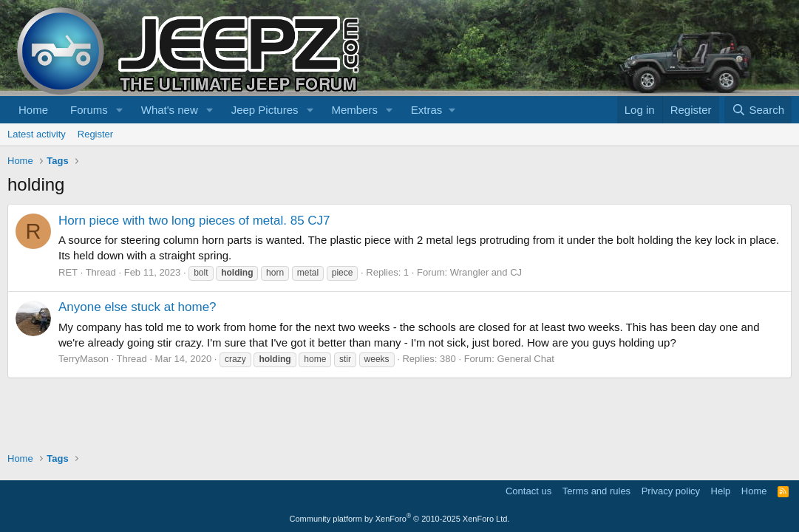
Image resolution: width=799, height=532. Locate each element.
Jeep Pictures (265, 110)
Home (33, 110)
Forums (89, 110)
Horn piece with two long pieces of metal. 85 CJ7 (194, 221)
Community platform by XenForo (400, 519)
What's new (170, 110)
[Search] (758, 110)
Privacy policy (671, 491)
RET (68, 272)
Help (721, 491)
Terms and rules (596, 491)
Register (95, 134)
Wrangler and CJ (486, 272)
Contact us (528, 491)
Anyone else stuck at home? (137, 307)
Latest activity (37, 134)
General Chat (525, 359)
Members (354, 110)
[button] (120, 110)
